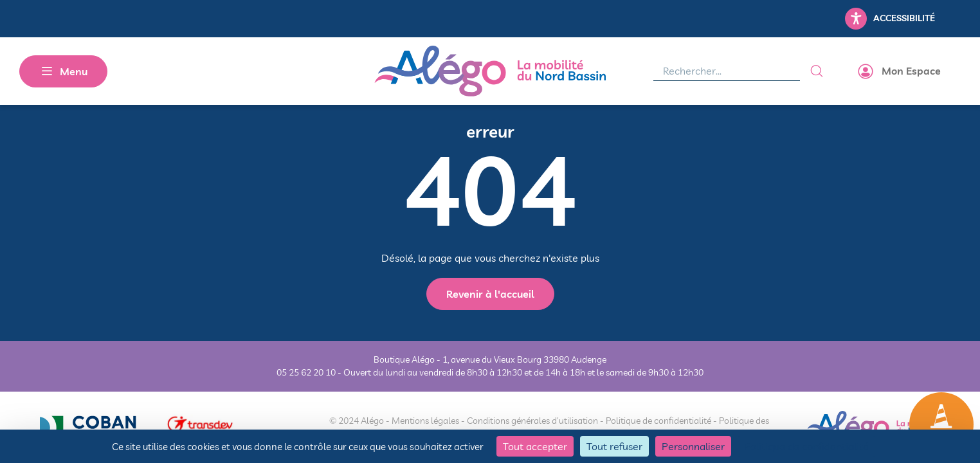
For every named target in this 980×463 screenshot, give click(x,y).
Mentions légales (425, 421)
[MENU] (63, 71)
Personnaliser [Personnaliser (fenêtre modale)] (693, 446)
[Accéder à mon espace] (900, 71)
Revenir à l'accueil (490, 294)
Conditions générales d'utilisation (532, 421)
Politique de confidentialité (658, 421)
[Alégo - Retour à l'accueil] (490, 71)
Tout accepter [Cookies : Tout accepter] (535, 446)
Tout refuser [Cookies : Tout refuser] (614, 446)
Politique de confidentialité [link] (806, 446)
